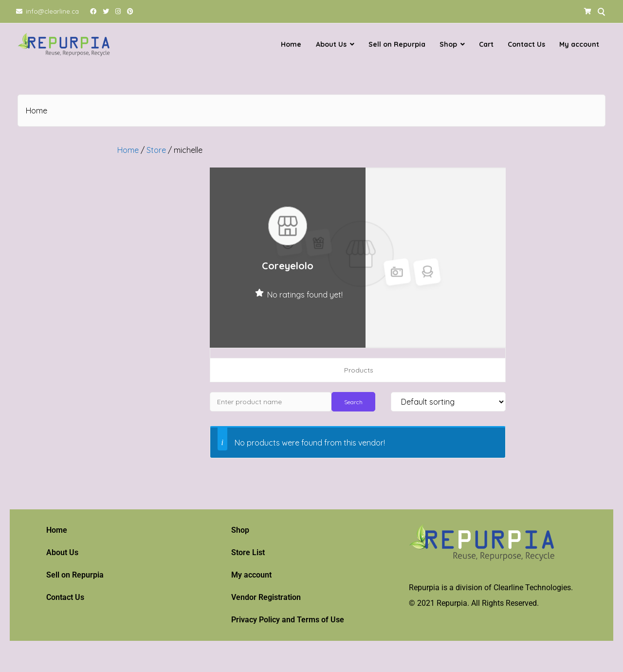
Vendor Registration (266, 597)
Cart (486, 44)
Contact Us (526, 44)
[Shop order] (448, 402)
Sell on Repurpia (397, 44)
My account (579, 44)
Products (359, 370)
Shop (448, 44)
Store (156, 150)
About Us (331, 44)
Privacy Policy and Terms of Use (288, 620)
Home (291, 44)
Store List (248, 552)
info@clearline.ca (52, 11)
